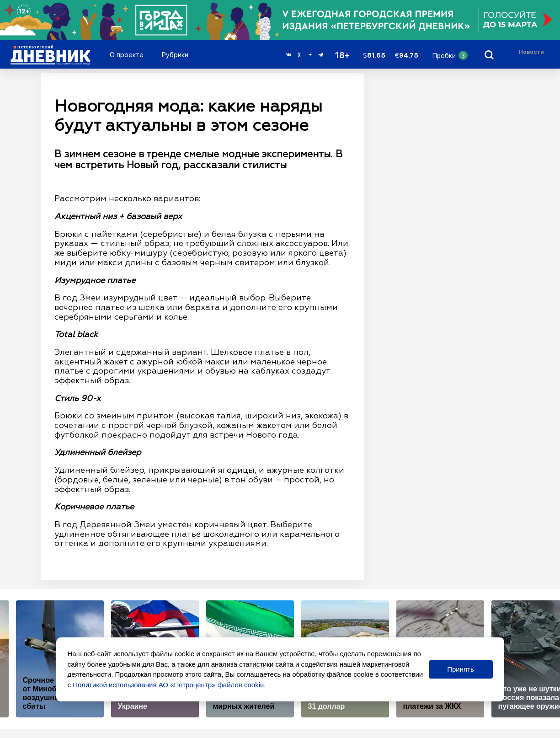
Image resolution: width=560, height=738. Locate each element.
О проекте (127, 55)
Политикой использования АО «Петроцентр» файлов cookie (168, 685)
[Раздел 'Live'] (533, 55)
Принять (461, 669)
